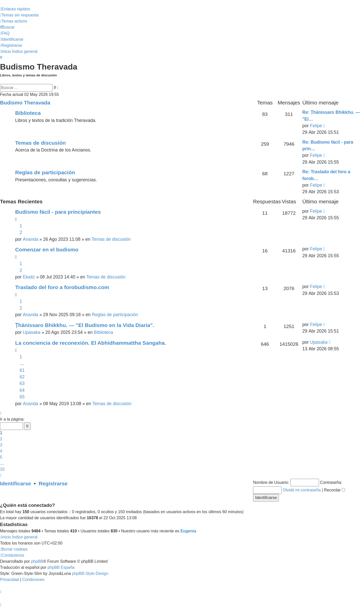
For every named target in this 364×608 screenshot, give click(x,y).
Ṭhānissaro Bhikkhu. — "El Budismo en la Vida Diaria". (85, 325)
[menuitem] (19, 15)
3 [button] (1, 445)
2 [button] (1, 439)
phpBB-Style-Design (90, 573)
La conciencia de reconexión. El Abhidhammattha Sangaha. (91, 343)
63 (22, 383)
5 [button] (1, 457)
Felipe (316, 126)
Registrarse (53, 483)
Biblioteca (28, 113)
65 (22, 397)
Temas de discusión (40, 143)
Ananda (30, 239)
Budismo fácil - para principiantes (58, 212)
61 (22, 370)
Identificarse (16, 483)
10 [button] (2, 469)
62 (22, 377)
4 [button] (1, 451)
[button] (1, 413)
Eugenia (188, 531)
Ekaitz (29, 277)
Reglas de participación (45, 172)
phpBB (37, 561)
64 (22, 390)
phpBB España (61, 567)
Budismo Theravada (25, 103)
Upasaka (31, 332)
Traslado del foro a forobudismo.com (62, 287)
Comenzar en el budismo (47, 249)
